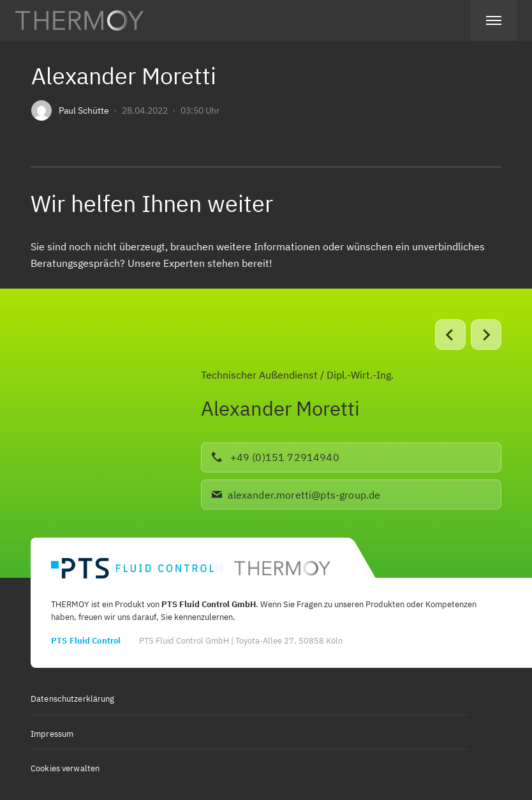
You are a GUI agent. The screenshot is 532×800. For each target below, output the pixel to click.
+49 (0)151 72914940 (275, 457)
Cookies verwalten (65, 768)
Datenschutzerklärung (73, 699)
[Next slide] (486, 335)
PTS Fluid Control (86, 641)
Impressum (52, 734)
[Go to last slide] (450, 335)
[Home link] (79, 20)
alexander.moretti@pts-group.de (296, 495)
